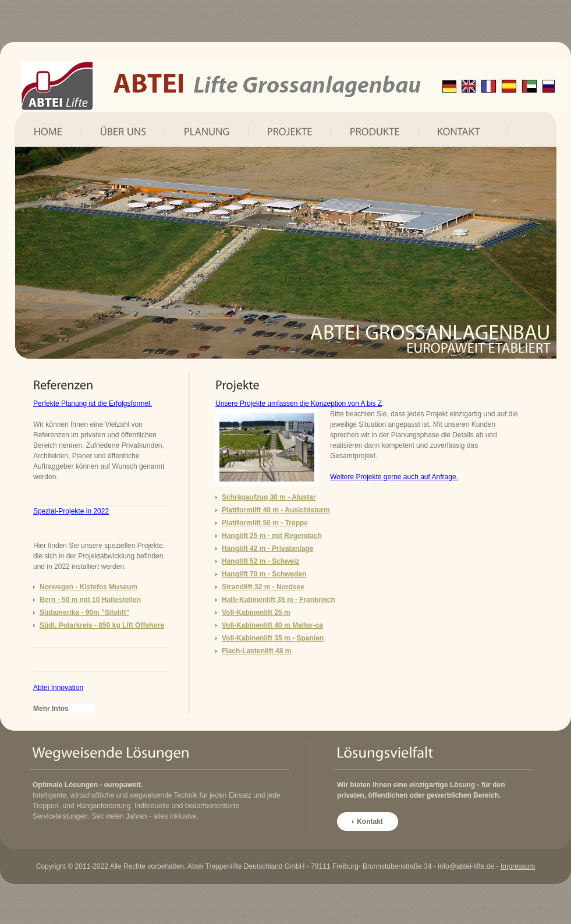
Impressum (518, 866)
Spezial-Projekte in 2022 (71, 511)
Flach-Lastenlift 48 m (256, 651)
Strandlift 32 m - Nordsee (263, 587)
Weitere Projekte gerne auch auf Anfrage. (394, 477)
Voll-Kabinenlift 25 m (256, 613)
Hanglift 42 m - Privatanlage (267, 548)
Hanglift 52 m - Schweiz (260, 561)
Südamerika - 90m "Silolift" (84, 613)
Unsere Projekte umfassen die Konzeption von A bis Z (299, 403)
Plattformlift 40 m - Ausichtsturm (276, 510)
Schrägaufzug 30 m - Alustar (269, 497)
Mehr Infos (51, 709)
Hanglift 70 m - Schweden (264, 574)
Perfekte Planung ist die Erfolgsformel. (93, 403)
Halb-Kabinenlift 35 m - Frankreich (279, 600)
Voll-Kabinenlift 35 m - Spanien (273, 638)
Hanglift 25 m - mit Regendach (272, 536)
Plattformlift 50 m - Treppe (265, 523)
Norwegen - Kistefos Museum (88, 587)
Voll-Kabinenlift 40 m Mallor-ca (272, 625)
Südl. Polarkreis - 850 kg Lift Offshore (102, 625)
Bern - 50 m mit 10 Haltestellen (90, 600)
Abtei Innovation (58, 688)
